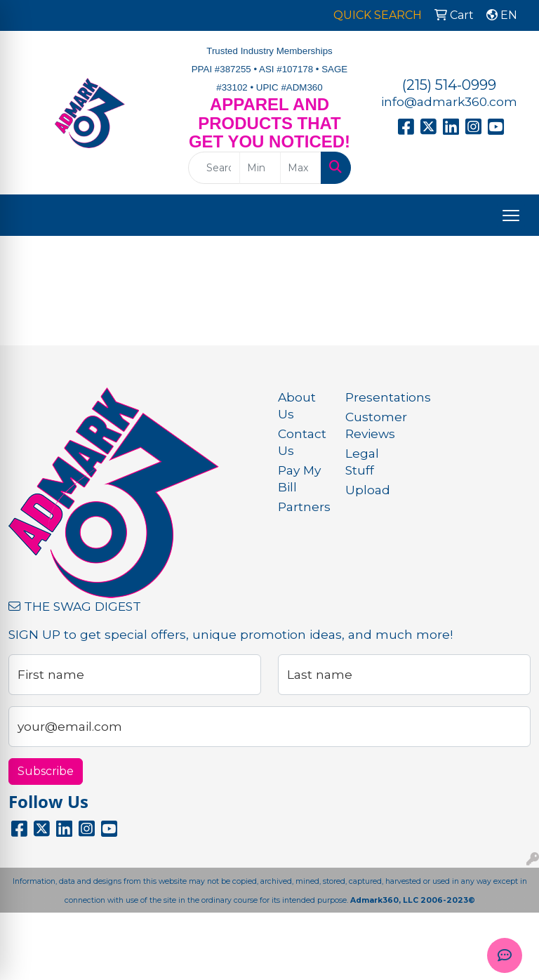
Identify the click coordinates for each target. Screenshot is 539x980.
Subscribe (46, 771)
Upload (368, 490)
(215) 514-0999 (449, 85)
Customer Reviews (371, 425)
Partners (303, 506)
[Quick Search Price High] (301, 168)
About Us (297, 405)
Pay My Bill (299, 478)
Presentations (371, 397)
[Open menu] (511, 216)
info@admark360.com (449, 101)
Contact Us (302, 442)
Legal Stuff (362, 462)
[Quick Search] (214, 168)
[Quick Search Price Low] (260, 168)
